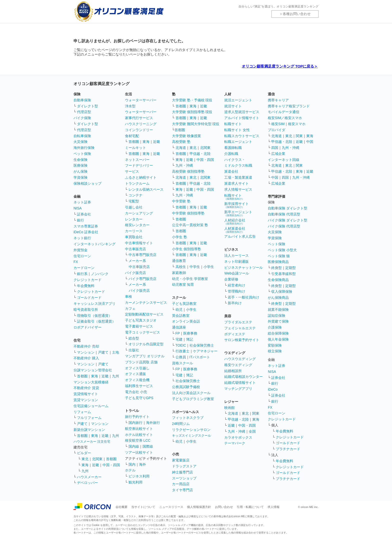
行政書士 (182, 351)
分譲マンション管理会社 (93, 370)
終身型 (276, 268)
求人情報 (273, 507)
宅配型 (134, 201)
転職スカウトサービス (242, 136)
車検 (128, 297)
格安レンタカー (137, 225)
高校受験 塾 (181, 142)
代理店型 (84, 112)
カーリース (134, 231)
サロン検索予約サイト (242, 340)
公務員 (181, 357)
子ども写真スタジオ (141, 320)
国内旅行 (135, 423)
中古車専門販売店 (142, 255)
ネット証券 (82, 202)
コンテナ (135, 195)
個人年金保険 (278, 339)
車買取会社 (134, 237)
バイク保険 (82, 118)
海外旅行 (153, 423)
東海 (94, 376)
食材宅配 (132, 136)
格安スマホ (297, 124)
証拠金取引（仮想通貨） (96, 321)
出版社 (134, 350)
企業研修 (231, 279)
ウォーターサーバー (141, 100)
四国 (275, 148)
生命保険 (80, 160)
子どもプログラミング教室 (193, 399)
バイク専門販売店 (142, 279)
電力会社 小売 (136, 392)
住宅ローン (82, 256)
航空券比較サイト (139, 429)
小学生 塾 (179, 237)
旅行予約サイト (137, 417)
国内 (132, 464)
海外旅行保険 (84, 148)
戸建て (103, 352)
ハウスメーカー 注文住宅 (92, 442)
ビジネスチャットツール (243, 267)
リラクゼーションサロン (191, 430)
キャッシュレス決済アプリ (94, 304)
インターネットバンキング (94, 244)
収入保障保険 (282, 292)
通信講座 (179, 327)
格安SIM (278, 124)
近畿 (105, 376)
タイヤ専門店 (182, 490)
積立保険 (275, 351)
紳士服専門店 (182, 472)
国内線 (134, 446)
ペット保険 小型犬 (282, 250)
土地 (115, 352)
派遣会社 (231, 171)
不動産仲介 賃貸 (86, 388)
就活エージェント (238, 100)
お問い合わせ (224, 507)
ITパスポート (200, 357)
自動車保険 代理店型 (284, 214)
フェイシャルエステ (240, 328)
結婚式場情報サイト (240, 383)
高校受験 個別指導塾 (188, 171)
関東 (256, 413)
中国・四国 (111, 465)
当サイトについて (143, 507)
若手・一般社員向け (243, 297)
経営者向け (236, 285)
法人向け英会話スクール (191, 393)
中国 (310, 142)
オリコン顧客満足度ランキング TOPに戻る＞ (280, 66)
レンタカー (134, 219)
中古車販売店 (135, 249)
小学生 (209, 267)
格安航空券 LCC (138, 440)
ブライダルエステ (238, 322)
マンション (86, 352)
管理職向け (236, 291)
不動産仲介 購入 (86, 358)
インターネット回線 (283, 160)
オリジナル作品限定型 (146, 344)
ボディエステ (235, 334)
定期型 (290, 268)
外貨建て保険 (278, 321)
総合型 (134, 338)
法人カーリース (236, 255)
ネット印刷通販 (236, 261)
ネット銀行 (82, 238)
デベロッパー (87, 483)
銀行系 (82, 274)
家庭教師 (179, 273)
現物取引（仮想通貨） (94, 316)
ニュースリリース (171, 507)
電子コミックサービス (142, 332)
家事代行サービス (139, 118)
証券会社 (84, 214)
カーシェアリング (139, 213)
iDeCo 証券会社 (86, 232)
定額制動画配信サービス (144, 314)
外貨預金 (80, 250)
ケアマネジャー (205, 351)
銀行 (80, 220)
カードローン (84, 268)
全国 (252, 431)
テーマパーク (235, 443)
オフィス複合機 (137, 380)
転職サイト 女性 (237, 130)
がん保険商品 (278, 298)
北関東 (97, 459)
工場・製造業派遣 (238, 177)
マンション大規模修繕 (91, 382)
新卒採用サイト (236, 205)
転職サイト (233, 124)
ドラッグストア (184, 466)
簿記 (189, 339)
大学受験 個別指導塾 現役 (192, 112)
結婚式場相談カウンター (243, 377)
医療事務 (190, 333)
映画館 (229, 408)
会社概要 (121, 507)
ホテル (130, 470)
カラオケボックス (238, 437)
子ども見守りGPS (139, 398)
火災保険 (80, 142)
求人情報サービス (238, 189)
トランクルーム (137, 183)
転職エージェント (238, 142)
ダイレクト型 (87, 106)
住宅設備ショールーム (91, 406)
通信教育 (179, 261)
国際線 (148, 446)
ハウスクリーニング (141, 124)
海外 (142, 464)
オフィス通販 (135, 374)
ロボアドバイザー (87, 327)
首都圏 (82, 376)
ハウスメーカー (89, 477)
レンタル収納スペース (146, 189)
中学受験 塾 (181, 201)
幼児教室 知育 (183, 285)
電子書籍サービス (139, 326)
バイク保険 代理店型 (284, 226)
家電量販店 (181, 460)
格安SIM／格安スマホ (285, 118)
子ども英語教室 (184, 304)
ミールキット (135, 148)
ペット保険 (82, 154)
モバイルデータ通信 (283, 112)
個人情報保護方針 (199, 507)
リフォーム (82, 412)
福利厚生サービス (139, 386)
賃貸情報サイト (86, 394)
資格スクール (182, 363)
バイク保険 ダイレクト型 (287, 220)
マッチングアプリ (238, 389)
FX (76, 262)
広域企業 (278, 154)
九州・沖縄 (184, 165)
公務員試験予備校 (186, 387)
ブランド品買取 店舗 (141, 362)
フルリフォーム (89, 418)
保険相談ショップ (87, 183)
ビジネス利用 (139, 476)
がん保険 (80, 171)
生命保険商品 (278, 280)
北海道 (181, 148)
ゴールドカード (89, 298)
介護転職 (231, 154)
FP (178, 333)
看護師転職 (233, 148)
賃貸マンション (86, 400)
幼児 (179, 310)
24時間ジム (181, 424)
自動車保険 (82, 100)
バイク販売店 (135, 273)
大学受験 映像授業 (186, 136)
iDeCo (273, 389)
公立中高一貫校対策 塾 (190, 225)
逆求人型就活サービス (242, 112)
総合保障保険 (278, 333)
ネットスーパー (137, 160)
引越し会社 (134, 207)
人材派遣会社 (235, 230)
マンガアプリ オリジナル (145, 356)
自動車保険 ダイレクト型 (287, 208)
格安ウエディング (238, 365)
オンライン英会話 (186, 321)
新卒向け (235, 303)
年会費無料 (86, 286)
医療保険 (80, 165)
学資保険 (80, 177)
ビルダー (84, 453)
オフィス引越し (137, 368)
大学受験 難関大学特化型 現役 (196, 124)
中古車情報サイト (139, 243)
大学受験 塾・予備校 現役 (192, 100)
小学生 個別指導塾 (186, 249)
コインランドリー (139, 130)
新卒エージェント (238, 213)
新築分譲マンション (89, 430)
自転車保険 (82, 136)
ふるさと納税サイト (141, 177)
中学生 (195, 267)
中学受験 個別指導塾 (188, 213)
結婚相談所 (233, 371)
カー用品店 (181, 484)
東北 (85, 459)
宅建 (179, 339)
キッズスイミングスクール (191, 436)
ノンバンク (100, 274)
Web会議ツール (237, 273)
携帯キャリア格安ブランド (289, 106)
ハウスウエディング (240, 359)
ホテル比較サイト (139, 435)
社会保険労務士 (202, 345)
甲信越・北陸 (200, 154)
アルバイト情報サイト (242, 118)
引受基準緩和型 (283, 274)
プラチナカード (288, 449)
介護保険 (275, 327)
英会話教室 (181, 316)
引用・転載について (250, 507)
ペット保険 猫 (279, 256)
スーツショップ (184, 478)
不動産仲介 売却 (86, 346)
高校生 (181, 267)
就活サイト (233, 106)
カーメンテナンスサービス (146, 303)
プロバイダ (276, 130)
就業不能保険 (278, 310)
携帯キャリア (278, 100)
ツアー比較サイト (139, 452)
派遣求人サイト (236, 183)
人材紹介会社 (235, 222)
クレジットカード (87, 280)
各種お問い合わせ (297, 14)
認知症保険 (276, 316)
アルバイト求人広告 (240, 236)
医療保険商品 (278, 262)
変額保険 (275, 345)
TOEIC (181, 345)
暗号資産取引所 (86, 310)
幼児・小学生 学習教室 (190, 279)
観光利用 (135, 482)
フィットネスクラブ (188, 418)
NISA (78, 208)
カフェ (130, 309)
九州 (115, 376)
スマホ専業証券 (86, 226)
